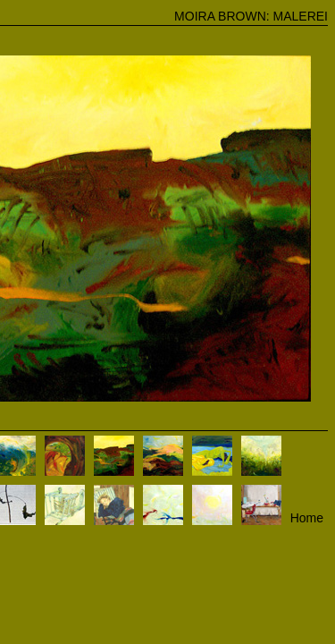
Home (307, 518)
